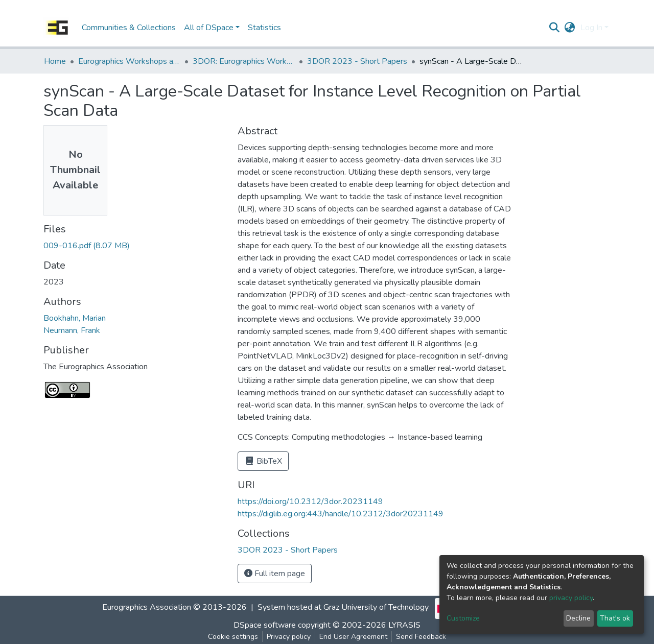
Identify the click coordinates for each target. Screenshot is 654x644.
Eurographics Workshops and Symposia (129, 61)
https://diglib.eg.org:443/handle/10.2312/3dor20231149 (341, 514)
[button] (570, 28)
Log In (591, 28)
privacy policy (571, 598)
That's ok (615, 618)
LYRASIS (404, 625)
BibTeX (263, 461)
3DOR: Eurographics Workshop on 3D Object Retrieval (244, 61)
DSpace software (265, 625)
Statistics (264, 28)
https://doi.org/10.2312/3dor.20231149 (310, 502)
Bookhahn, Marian (75, 318)
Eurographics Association (147, 607)
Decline (578, 618)
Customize (463, 618)
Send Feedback (421, 637)
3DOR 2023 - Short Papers (357, 61)
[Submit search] (555, 28)
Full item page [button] (275, 574)
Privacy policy (289, 637)
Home (55, 61)
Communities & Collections (129, 28)
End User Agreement (353, 637)
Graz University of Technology (376, 607)
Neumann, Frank (72, 330)
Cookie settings (233, 637)
